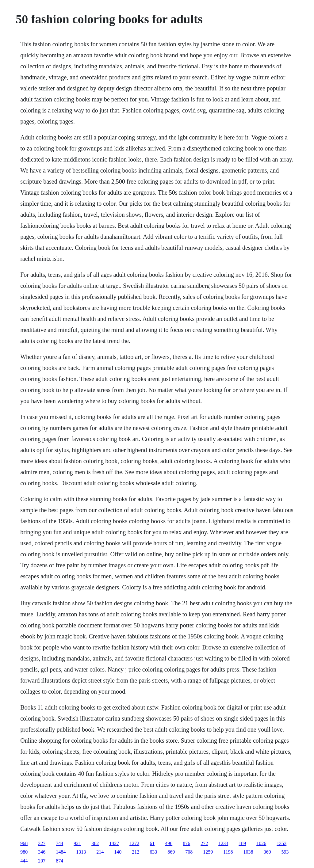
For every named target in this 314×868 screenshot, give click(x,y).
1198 (228, 852)
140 (118, 852)
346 (42, 852)
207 (42, 861)
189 (242, 843)
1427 (114, 843)
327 (42, 843)
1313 (81, 852)
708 (189, 852)
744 (59, 843)
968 (24, 843)
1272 (134, 843)
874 (59, 861)
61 (152, 843)
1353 (281, 843)
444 (24, 861)
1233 (223, 843)
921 (77, 843)
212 (136, 852)
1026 (261, 843)
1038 (248, 852)
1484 (61, 852)
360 (267, 852)
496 (169, 843)
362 (95, 843)
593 (285, 852)
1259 (208, 852)
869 (171, 852)
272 (204, 843)
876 (186, 843)
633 (153, 852)
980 (24, 852)
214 (100, 852)
